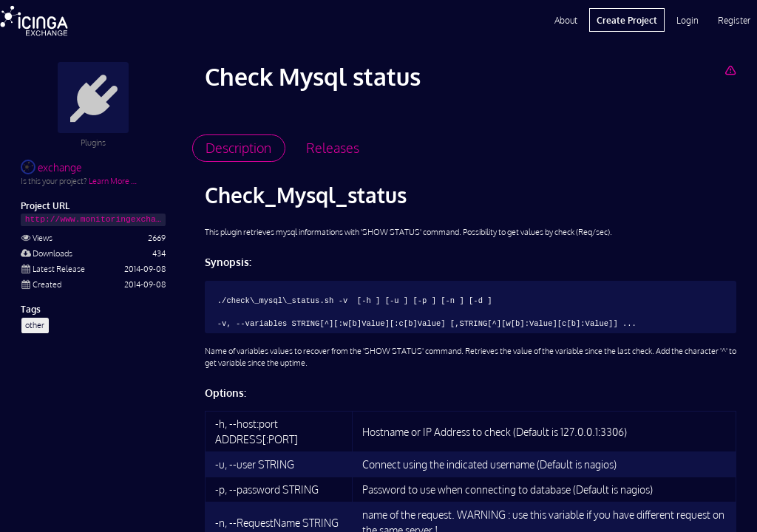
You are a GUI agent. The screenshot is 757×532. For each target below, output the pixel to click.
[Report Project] (730, 70)
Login (688, 20)
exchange (51, 167)
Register (734, 20)
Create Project (627, 20)
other (35, 325)
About (566, 20)
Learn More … (113, 181)
